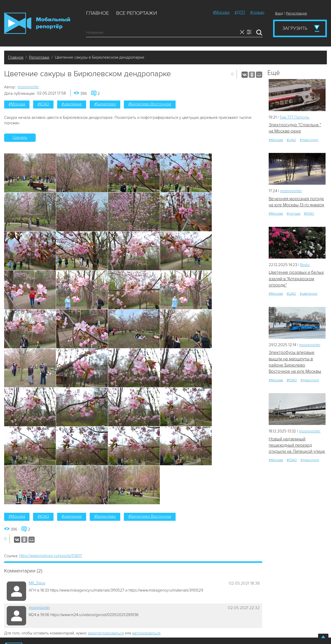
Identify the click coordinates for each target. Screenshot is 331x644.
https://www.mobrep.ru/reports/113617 (51, 556)
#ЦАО (291, 140)
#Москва (221, 12)
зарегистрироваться (106, 633)
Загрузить (295, 28)
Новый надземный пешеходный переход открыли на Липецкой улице (297, 445)
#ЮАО (43, 104)
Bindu (305, 265)
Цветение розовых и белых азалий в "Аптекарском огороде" (296, 279)
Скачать (20, 137)
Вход (279, 13)
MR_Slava (37, 583)
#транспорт (309, 140)
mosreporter (28, 87)
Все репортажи (137, 13)
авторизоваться (146, 633)
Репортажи (39, 57)
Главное (97, 13)
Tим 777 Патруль (294, 117)
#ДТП (240, 12)
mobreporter (291, 191)
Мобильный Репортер (37, 23)
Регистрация (296, 13)
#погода (293, 214)
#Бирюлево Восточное (150, 104)
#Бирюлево (105, 104)
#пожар (257, 12)
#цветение (72, 104)
